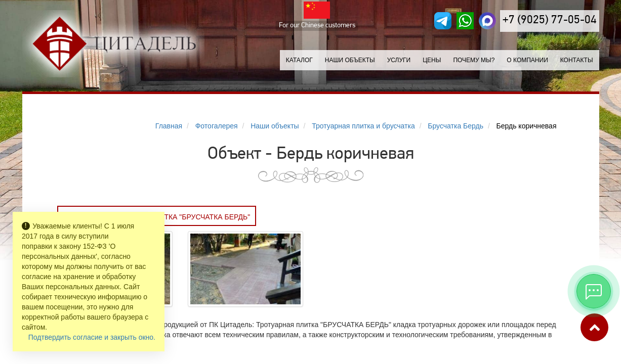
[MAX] (487, 21)
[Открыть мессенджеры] (594, 291)
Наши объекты (350, 60)
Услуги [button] (399, 60)
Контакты (577, 60)
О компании (527, 60)
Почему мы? (474, 60)
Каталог (299, 60)
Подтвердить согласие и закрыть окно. (92, 337)
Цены (432, 60)
